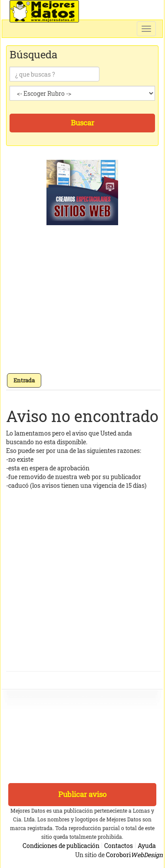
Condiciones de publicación (61, 846)
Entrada (24, 380)
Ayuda (147, 846)
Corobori (134, 855)
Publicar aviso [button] (82, 794)
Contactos (119, 846)
